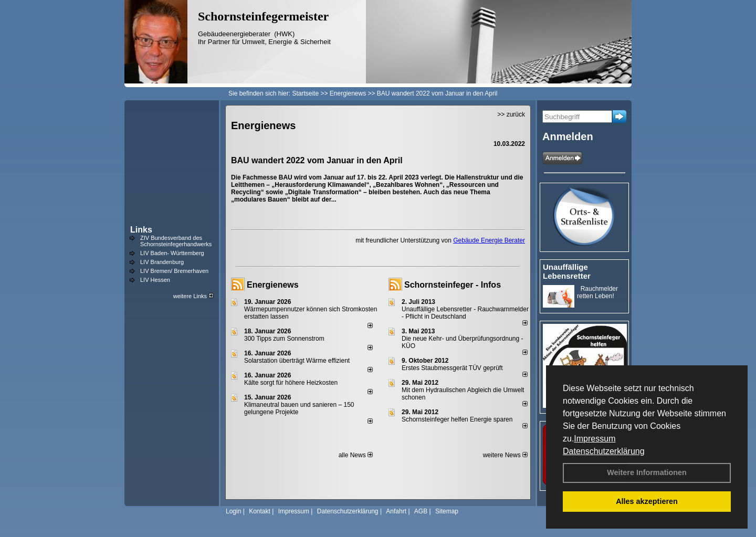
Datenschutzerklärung (604, 451)
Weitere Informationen (647, 472)
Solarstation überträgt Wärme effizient (297, 361)
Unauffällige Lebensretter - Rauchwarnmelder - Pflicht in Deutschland (465, 313)
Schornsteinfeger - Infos (453, 285)
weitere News (505, 455)
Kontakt (260, 511)
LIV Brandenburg (162, 262)
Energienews (273, 285)
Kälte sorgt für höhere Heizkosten (292, 383)
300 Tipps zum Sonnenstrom (284, 339)
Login (233, 511)
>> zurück (511, 114)
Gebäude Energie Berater (489, 240)
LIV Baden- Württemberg (172, 253)
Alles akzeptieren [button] (647, 501)
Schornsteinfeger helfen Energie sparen (457, 419)
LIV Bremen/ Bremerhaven (174, 271)
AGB (421, 511)
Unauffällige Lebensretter (567, 271)
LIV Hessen (155, 280)
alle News (356, 455)
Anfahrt (396, 511)
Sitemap (447, 511)
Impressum (595, 439)
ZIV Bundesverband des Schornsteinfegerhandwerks (176, 241)
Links (141, 230)
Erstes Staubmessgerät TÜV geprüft (452, 368)
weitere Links (193, 296)
